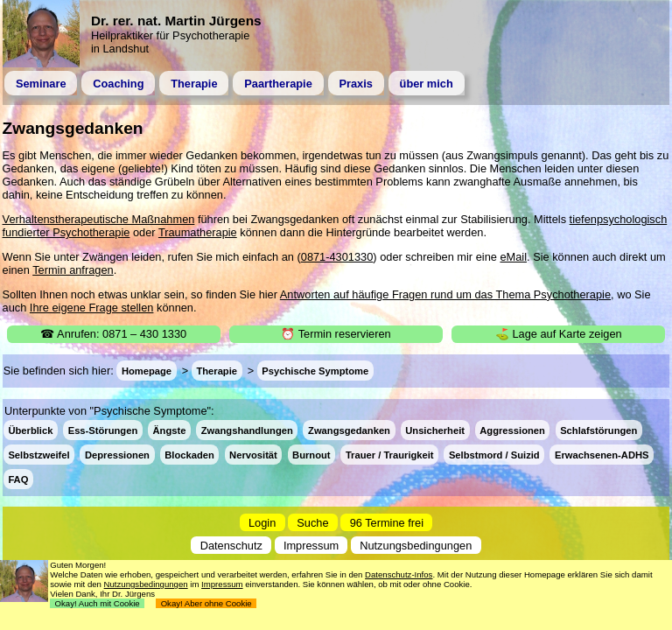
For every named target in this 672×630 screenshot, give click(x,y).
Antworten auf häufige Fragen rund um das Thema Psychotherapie (445, 294)
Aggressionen (512, 430)
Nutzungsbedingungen (416, 545)
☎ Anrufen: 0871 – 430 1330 (113, 334)
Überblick (30, 430)
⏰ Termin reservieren (336, 334)
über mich (427, 84)
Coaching (118, 84)
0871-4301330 (337, 257)
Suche (312, 523)
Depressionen (117, 454)
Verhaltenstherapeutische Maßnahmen (99, 219)
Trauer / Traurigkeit (390, 454)
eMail (513, 257)
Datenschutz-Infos (399, 574)
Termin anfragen (73, 270)
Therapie (194, 84)
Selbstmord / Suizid (494, 454)
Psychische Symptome (315, 371)
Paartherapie (278, 84)
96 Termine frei (387, 523)
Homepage (147, 371)
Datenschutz (231, 545)
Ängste (170, 430)
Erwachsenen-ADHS (602, 454)
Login (262, 523)
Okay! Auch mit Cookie (97, 603)
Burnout (311, 454)
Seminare (41, 84)
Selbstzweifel (38, 454)
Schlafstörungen (598, 430)
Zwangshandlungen (247, 430)
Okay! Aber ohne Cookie (206, 603)
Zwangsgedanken (349, 430)
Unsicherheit (435, 430)
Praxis (355, 84)
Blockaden (189, 454)
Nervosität (253, 454)
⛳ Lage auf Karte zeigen (559, 334)
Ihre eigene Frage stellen (92, 308)
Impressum (311, 545)
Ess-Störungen (103, 430)
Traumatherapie (198, 232)
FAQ (18, 479)
